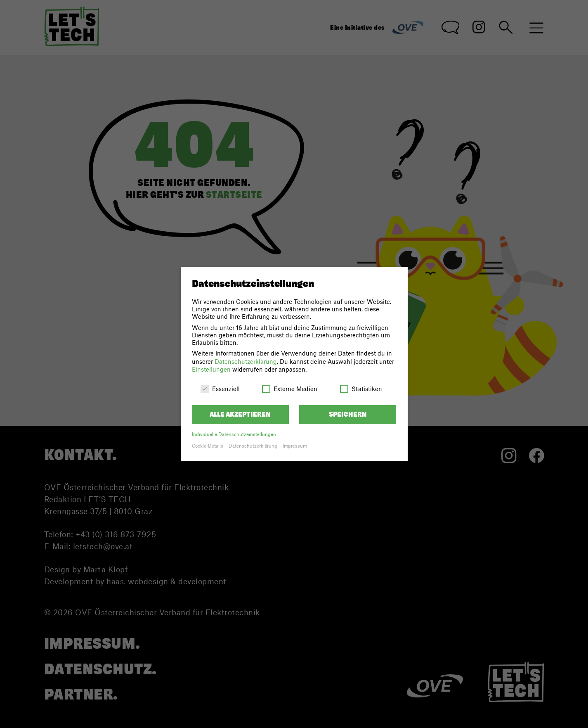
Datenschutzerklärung (246, 361)
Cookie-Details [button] (208, 446)
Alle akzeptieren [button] (240, 414)
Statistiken (361, 389)
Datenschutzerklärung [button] (254, 446)
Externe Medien (290, 389)
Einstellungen (211, 369)
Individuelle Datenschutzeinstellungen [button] (234, 434)
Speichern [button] (348, 414)
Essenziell (220, 389)
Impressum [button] (295, 446)
